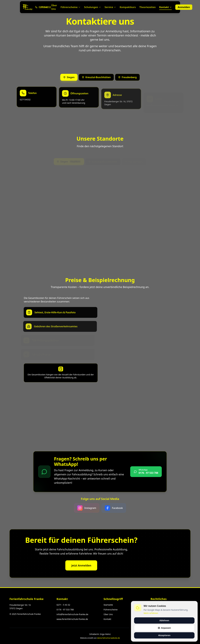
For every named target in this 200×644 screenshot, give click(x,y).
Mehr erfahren (151, 613)
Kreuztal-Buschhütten (96, 78)
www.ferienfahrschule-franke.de (72, 619)
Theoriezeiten (147, 7)
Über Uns (54, 7)
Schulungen (93, 7)
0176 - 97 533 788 (65, 610)
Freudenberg (127, 78)
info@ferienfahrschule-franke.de (72, 614)
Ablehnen (164, 620)
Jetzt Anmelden (81, 568)
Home (44, 7)
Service (110, 7)
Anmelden (184, 7)
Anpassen (164, 628)
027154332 (25, 105)
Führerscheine (71, 7)
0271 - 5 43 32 (63, 605)
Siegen (69, 77)
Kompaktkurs (128, 7)
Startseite (108, 605)
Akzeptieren (164, 635)
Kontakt (165, 8)
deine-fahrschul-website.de (109, 638)
